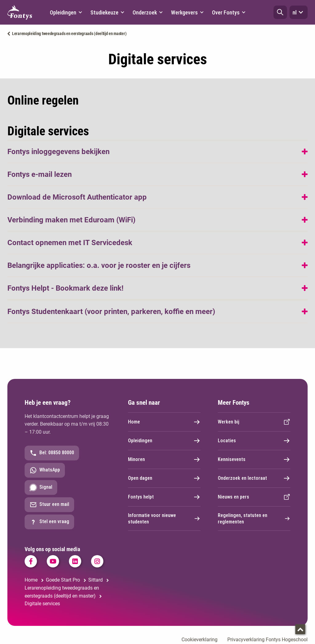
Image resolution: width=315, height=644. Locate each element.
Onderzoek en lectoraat (254, 478)
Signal (41, 487)
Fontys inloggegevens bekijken (58, 152)
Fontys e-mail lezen (40, 174)
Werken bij (254, 422)
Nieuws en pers (254, 497)
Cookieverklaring (199, 640)
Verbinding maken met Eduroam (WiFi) (71, 220)
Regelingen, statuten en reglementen (254, 519)
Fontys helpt (164, 497)
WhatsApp (45, 470)
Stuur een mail (49, 505)
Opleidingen (164, 441)
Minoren (164, 459)
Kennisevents (254, 459)
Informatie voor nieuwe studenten (164, 519)
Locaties (254, 441)
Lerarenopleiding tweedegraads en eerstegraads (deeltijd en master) (69, 34)
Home (164, 422)
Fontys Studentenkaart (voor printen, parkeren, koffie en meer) (111, 312)
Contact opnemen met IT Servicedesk (70, 243)
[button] (280, 12)
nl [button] (299, 12)
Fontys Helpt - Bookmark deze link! (66, 288)
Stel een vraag (49, 522)
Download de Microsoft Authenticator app (77, 197)
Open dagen (164, 478)
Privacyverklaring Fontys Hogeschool (267, 640)
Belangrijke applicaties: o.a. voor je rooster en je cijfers (99, 265)
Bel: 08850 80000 (52, 453)
